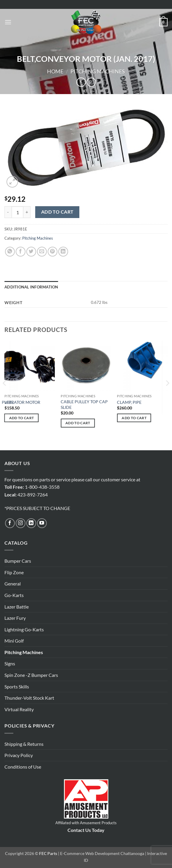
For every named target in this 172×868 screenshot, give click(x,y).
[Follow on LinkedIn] (31, 523)
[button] (8, 22)
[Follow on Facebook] (10, 523)
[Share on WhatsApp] (10, 252)
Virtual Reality (19, 709)
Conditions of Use (23, 767)
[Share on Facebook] (21, 252)
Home (55, 71)
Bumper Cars (18, 561)
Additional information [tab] (31, 287)
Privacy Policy (19, 755)
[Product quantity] (17, 212)
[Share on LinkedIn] (63, 252)
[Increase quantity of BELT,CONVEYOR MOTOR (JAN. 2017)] (27, 212)
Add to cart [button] (22, 418)
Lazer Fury (15, 618)
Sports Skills (17, 687)
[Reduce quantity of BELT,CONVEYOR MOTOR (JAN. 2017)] (8, 212)
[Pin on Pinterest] (53, 252)
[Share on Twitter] (31, 252)
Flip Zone (14, 572)
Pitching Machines (98, 71)
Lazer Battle (17, 607)
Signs (10, 663)
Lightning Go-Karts (24, 629)
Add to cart (57, 212)
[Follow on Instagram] (21, 523)
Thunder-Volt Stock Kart (29, 698)
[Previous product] (91, 82)
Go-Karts (14, 595)
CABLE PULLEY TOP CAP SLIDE (84, 404)
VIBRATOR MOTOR (22, 402)
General (13, 584)
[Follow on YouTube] (42, 523)
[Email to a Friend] (42, 252)
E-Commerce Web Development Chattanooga (102, 853)
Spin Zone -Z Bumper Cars (31, 675)
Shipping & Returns (24, 744)
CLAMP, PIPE (129, 402)
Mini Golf (14, 641)
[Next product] (81, 82)
